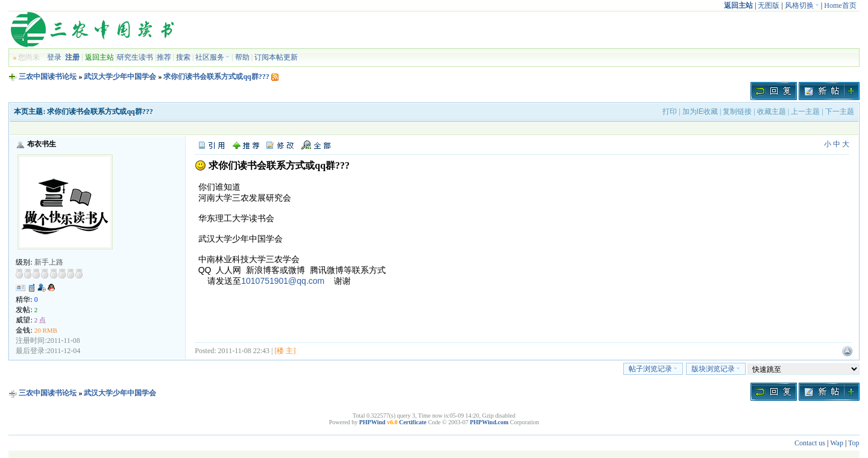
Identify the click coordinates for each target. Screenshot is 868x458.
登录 (54, 57)
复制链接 (737, 111)
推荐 (164, 57)
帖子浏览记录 (653, 369)
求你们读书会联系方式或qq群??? (216, 77)
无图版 (769, 5)
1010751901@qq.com (283, 281)
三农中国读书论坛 (48, 77)
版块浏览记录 (716, 369)
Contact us (810, 443)
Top (854, 443)
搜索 (183, 57)
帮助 (242, 57)
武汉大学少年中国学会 (120, 77)
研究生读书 (135, 57)
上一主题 (805, 111)
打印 (670, 111)
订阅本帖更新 (276, 57)
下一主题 (840, 111)
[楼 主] (285, 351)
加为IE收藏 (700, 111)
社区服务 (212, 57)
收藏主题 (772, 111)
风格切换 (802, 5)
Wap (837, 443)
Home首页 (840, 5)
